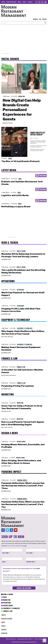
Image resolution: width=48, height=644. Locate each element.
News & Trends (21, 251)
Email (4, 562)
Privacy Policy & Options (15, 546)
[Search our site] (23, 23)
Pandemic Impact (22, 480)
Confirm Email (30, 562)
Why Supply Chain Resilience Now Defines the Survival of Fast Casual (23, 332)
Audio (10, 158)
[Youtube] (45, 2)
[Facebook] (36, 2)
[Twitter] (39, 2)
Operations (20, 290)
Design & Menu (21, 441)
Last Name (29, 553)
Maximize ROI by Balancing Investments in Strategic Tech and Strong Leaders (23, 255)
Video (20, 179)
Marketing (22, 96)
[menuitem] (3, 2)
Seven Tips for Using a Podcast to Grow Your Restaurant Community (22, 407)
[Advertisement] (24, 40)
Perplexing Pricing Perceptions (18, 386)
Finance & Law (21, 367)
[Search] (45, 23)
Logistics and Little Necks (15, 195)
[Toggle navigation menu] (44, 640)
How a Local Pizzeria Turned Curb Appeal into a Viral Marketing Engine (23, 423)
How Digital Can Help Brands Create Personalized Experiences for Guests (22, 110)
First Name (5, 553)
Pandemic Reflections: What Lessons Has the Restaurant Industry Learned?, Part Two (23, 504)
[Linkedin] (42, 2)
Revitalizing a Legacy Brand (16, 206)
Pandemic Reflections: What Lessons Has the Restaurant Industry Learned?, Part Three (23, 486)
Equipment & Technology (25, 328)
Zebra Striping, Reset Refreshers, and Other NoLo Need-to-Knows (21, 462)
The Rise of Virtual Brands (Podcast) (20, 161)
